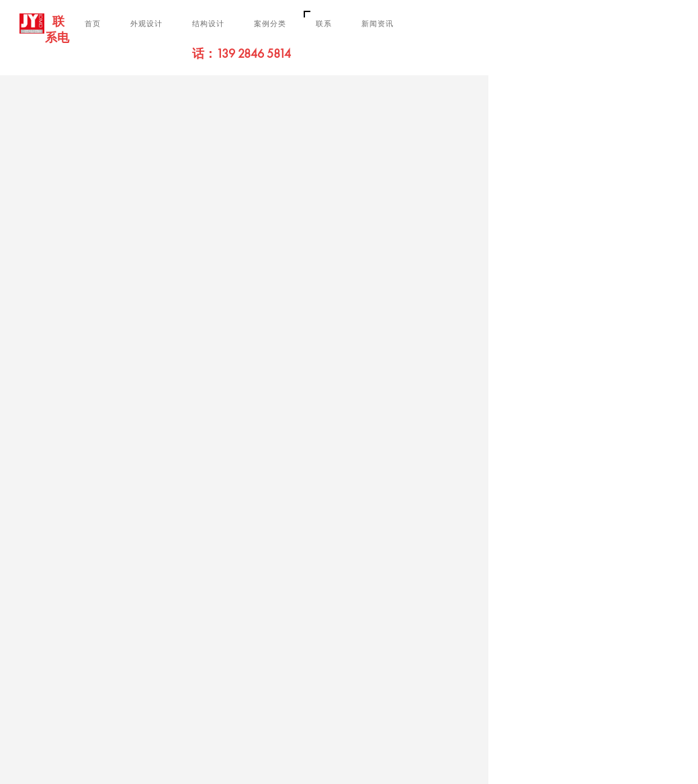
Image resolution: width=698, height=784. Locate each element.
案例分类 (270, 24)
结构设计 (208, 24)
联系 (324, 24)
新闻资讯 (378, 24)
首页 (93, 24)
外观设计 (146, 24)
